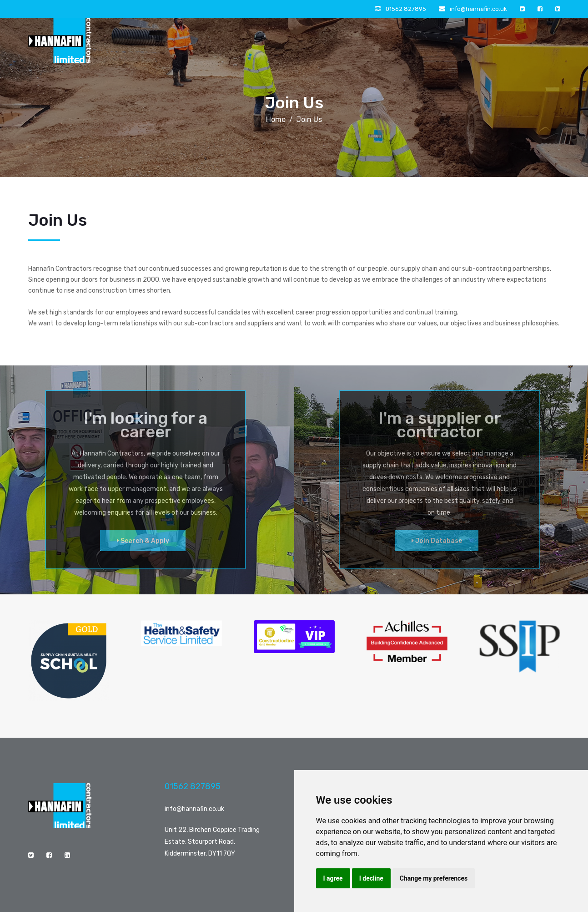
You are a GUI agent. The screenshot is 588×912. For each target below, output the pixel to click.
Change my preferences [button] (434, 878)
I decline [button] (371, 878)
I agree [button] (333, 878)
